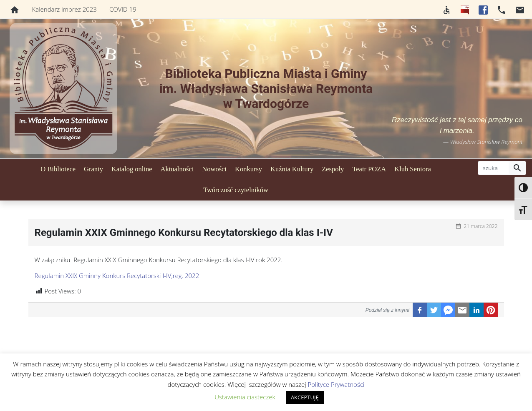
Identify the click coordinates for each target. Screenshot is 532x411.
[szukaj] (493, 168)
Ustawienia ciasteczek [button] (245, 397)
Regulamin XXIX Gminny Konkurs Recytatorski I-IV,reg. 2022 (117, 276)
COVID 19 (123, 9)
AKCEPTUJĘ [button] (305, 397)
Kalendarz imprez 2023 (64, 9)
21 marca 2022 (480, 226)
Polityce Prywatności (336, 384)
